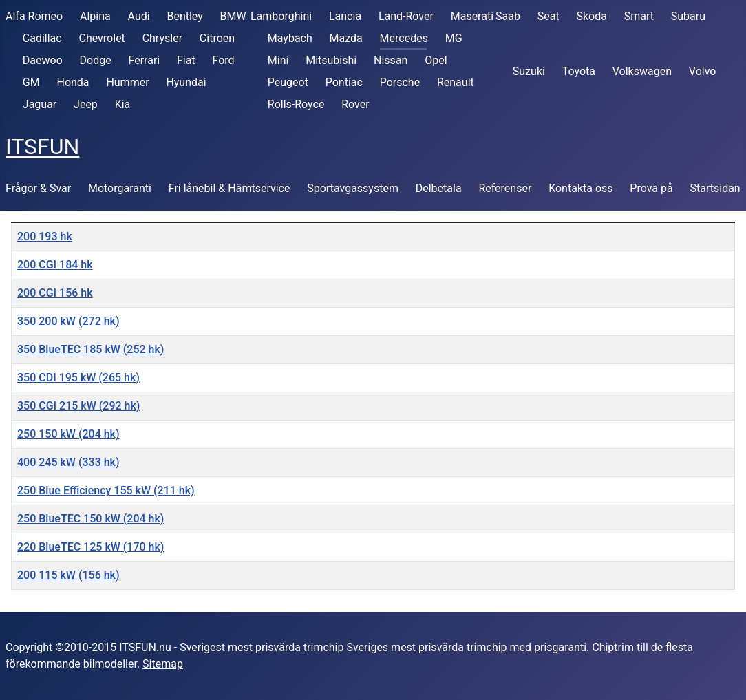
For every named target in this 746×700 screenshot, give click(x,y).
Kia (123, 104)
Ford (223, 60)
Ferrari (144, 60)
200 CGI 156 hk (55, 293)
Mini (278, 60)
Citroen (217, 38)
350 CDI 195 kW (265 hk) (78, 378)
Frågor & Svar (38, 188)
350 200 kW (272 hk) (68, 321)
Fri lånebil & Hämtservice (230, 188)
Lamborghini (281, 16)
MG (454, 38)
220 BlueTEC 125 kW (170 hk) (90, 547)
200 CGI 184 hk (55, 265)
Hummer (127, 82)
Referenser (505, 188)
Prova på (651, 188)
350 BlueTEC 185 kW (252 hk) (90, 349)
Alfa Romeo (34, 16)
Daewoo (43, 60)
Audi (139, 16)
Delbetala (439, 188)
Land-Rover (406, 16)
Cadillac (42, 38)
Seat (548, 16)
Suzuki (529, 71)
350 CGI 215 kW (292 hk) (78, 406)
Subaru (688, 16)
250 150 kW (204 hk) (68, 434)
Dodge (96, 60)
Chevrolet (102, 38)
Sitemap (163, 664)
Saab (508, 16)
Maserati (472, 16)
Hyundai (186, 82)
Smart (639, 16)
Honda (73, 82)
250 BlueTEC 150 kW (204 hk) (90, 519)
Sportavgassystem (353, 188)
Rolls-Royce (296, 104)
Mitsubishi (331, 60)
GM (31, 82)
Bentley (184, 16)
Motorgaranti (120, 188)
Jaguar (40, 104)
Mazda (346, 38)
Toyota (579, 71)
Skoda (591, 16)
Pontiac (344, 82)
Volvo (703, 71)
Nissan (391, 60)
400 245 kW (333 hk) (68, 462)
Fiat (186, 60)
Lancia (345, 16)
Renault (456, 82)
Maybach (290, 38)
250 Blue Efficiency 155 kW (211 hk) (106, 490)
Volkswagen (642, 71)
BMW (233, 16)
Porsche (400, 82)
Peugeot (288, 82)
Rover (355, 104)
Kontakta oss (580, 188)
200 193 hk (45, 236)
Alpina (95, 16)
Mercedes (404, 38)
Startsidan (715, 188)
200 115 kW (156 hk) (68, 575)
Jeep (86, 104)
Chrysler (162, 38)
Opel (436, 60)
